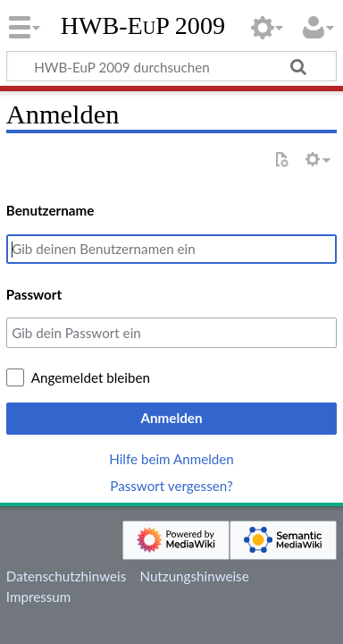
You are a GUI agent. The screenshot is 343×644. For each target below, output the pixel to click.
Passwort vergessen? (171, 486)
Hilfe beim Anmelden (171, 459)
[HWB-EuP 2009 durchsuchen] (171, 66)
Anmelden (172, 418)
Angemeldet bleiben (91, 377)
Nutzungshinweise (194, 576)
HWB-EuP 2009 (143, 26)
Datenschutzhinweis (66, 576)
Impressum (39, 597)
